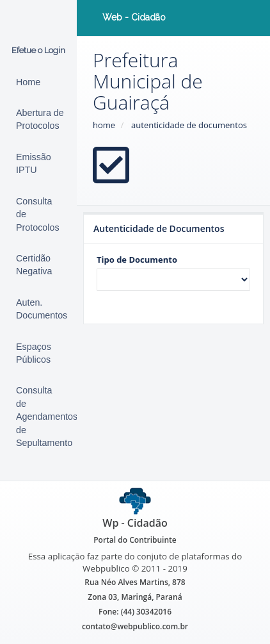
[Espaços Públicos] (38, 353)
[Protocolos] (38, 214)
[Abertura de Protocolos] (38, 120)
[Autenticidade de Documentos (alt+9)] (38, 309)
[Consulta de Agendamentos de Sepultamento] (38, 417)
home (104, 125)
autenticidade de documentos (189, 125)
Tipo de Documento (137, 260)
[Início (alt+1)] (38, 82)
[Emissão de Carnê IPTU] (38, 164)
